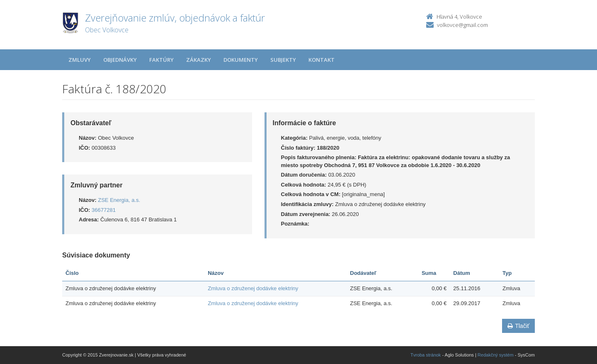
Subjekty (283, 60)
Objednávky (120, 60)
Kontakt (322, 60)
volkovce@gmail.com (462, 25)
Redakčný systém (496, 355)
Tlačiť (518, 326)
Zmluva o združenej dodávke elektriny (253, 288)
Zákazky (199, 60)
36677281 (104, 210)
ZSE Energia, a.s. (119, 200)
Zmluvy (80, 60)
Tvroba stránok (426, 355)
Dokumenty (241, 60)
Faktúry (161, 60)
